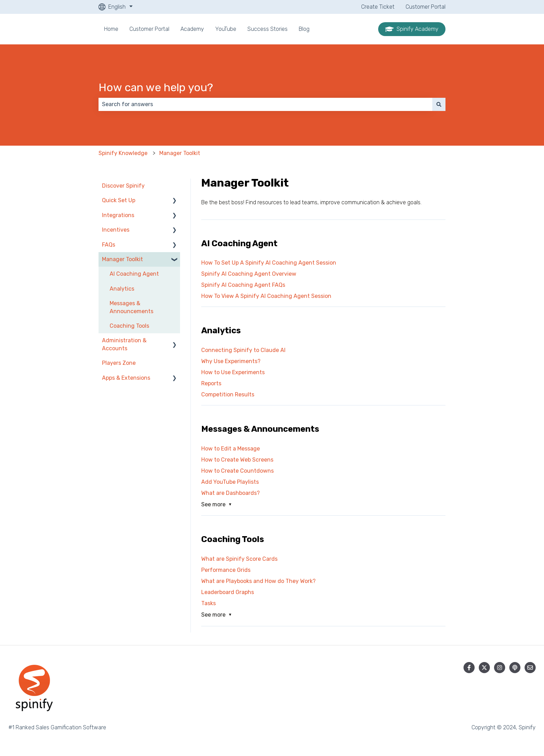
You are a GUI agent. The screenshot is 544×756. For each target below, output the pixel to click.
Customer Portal (426, 7)
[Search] (439, 104)
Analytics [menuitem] (122, 289)
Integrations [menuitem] (118, 215)
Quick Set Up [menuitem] (119, 200)
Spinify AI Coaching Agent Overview (249, 274)
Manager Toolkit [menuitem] (122, 259)
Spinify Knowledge (123, 153)
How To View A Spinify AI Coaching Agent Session (266, 296)
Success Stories (267, 29)
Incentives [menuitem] (116, 230)
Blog (304, 29)
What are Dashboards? (231, 493)
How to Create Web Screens (237, 460)
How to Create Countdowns (237, 471)
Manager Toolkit (180, 153)
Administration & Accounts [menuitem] (124, 344)
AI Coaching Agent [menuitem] (134, 274)
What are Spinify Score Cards (239, 559)
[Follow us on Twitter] (484, 668)
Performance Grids (226, 570)
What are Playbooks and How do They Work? (258, 581)
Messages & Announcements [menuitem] (131, 307)
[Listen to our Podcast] (515, 668)
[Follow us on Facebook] (469, 668)
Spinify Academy (412, 29)
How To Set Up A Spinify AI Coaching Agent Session (269, 263)
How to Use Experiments (233, 372)
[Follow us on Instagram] (500, 668)
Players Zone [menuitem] (119, 363)
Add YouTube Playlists (230, 482)
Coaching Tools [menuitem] (129, 326)
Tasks (209, 603)
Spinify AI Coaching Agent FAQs (243, 285)
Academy (192, 29)
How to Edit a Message (231, 449)
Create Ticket (378, 7)
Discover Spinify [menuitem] (123, 186)
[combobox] (265, 104)
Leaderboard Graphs (228, 592)
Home (111, 29)
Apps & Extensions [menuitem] (126, 378)
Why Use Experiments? (231, 361)
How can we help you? (156, 87)
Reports (211, 383)
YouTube (226, 29)
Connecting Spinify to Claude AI (243, 350)
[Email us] (530, 668)
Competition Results (228, 394)
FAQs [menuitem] (109, 245)
